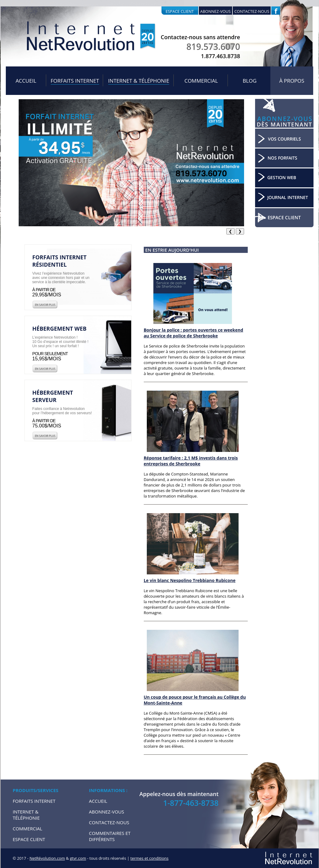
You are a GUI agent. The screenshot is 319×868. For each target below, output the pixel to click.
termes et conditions (149, 858)
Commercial (201, 81)
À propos (292, 81)
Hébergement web (59, 329)
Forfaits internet (75, 81)
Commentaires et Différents (110, 836)
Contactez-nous (252, 11)
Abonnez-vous (216, 11)
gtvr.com (78, 858)
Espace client (180, 11)
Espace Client (29, 839)
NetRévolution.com (47, 858)
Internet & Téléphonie (139, 81)
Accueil (26, 81)
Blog (249, 81)
